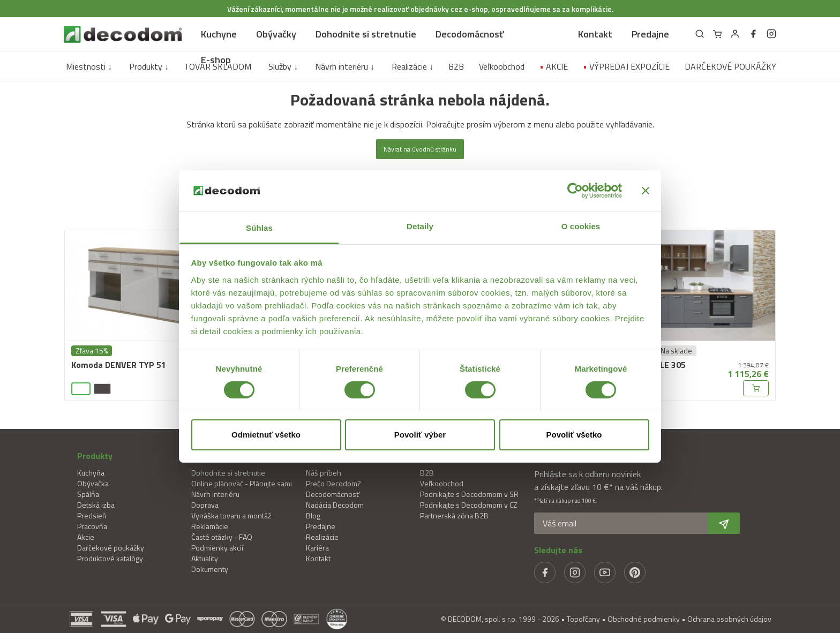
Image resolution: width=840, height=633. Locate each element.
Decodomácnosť (470, 34)
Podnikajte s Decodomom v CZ (469, 505)
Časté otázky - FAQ (222, 537)
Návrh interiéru (215, 494)
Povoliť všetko (574, 435)
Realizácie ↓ (412, 66)
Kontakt (595, 34)
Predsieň (92, 515)
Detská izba (96, 505)
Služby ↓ (283, 66)
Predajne (650, 34)
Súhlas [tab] (259, 228)
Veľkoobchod (502, 66)
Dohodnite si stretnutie (366, 34)
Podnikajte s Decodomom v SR (469, 494)
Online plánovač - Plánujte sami (242, 483)
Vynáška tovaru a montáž (231, 515)
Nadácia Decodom (335, 505)
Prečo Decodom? (333, 483)
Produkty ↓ (149, 66)
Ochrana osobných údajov (729, 619)
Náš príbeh (324, 473)
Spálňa (88, 494)
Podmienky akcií (217, 548)
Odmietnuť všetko (266, 435)
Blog (313, 515)
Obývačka (93, 483)
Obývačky (276, 34)
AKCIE (554, 66)
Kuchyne (219, 34)
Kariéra (317, 548)
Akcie (86, 537)
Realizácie (322, 537)
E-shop (216, 60)
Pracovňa (92, 526)
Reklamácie (210, 526)
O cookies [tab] (581, 226)
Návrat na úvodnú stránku (420, 149)
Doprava (205, 505)
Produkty (95, 456)
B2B (456, 66)
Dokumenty (210, 569)
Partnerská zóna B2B (454, 515)
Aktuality (205, 558)
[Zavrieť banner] (646, 191)
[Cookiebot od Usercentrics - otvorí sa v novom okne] (575, 191)
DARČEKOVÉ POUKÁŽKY (730, 66)
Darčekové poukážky (111, 548)
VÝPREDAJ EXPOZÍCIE (626, 66)
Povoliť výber (420, 435)
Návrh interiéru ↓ (345, 66)
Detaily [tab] (420, 226)
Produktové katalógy (110, 558)
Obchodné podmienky (644, 619)
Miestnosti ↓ (89, 66)
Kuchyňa (91, 473)
